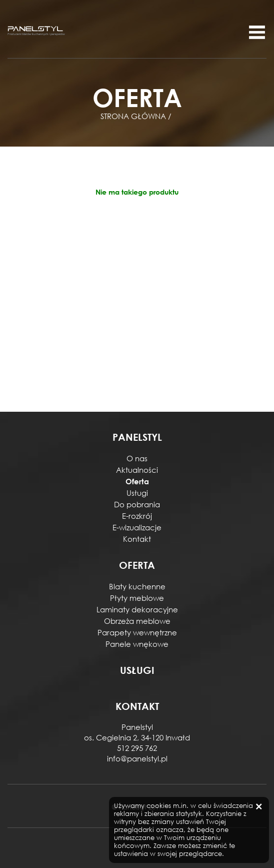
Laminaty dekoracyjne (137, 609)
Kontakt (137, 539)
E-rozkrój (137, 516)
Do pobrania (137, 504)
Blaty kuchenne (137, 586)
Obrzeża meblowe (137, 621)
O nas (137, 458)
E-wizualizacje (137, 527)
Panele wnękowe (137, 644)
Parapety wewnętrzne (137, 632)
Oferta (137, 481)
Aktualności (137, 470)
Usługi (137, 493)
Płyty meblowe (137, 598)
